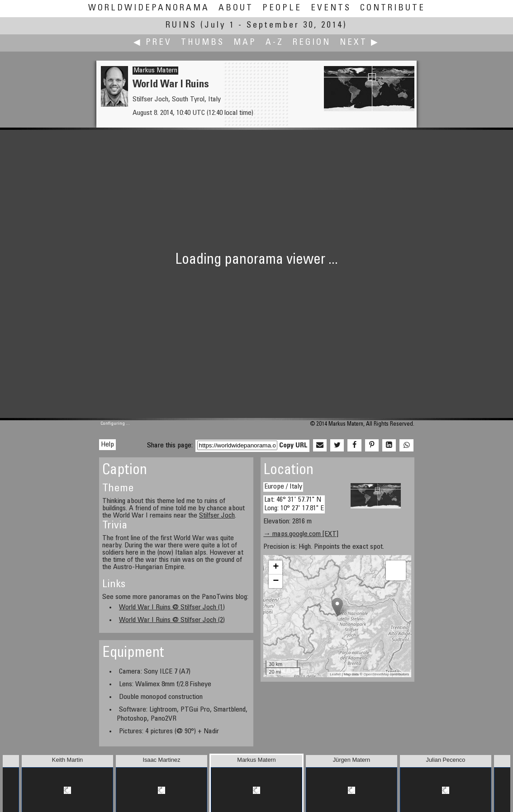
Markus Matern (155, 71)
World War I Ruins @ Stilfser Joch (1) (172, 608)
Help (107, 445)
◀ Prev (153, 43)
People (282, 8)
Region (312, 43)
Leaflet (335, 674)
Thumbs (203, 43)
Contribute (393, 8)
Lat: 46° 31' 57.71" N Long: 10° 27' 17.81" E (294, 504)
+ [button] (276, 567)
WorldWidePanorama (149, 8)
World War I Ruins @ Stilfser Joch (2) (172, 620)
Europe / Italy (283, 487)
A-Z (275, 43)
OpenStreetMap (376, 674)
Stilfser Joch (217, 516)
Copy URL (293, 446)
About (236, 8)
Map (245, 43)
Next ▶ (360, 43)
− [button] (276, 581)
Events (331, 8)
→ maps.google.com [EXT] (301, 534)
